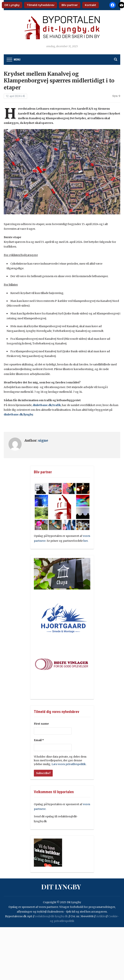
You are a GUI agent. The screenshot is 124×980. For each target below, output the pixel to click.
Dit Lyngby (12, 5)
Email (39, 740)
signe (43, 440)
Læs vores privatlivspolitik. (69, 764)
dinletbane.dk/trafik (47, 405)
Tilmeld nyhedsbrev (41, 5)
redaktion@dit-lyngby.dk (51, 916)
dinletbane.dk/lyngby (18, 414)
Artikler (101, 916)
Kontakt (91, 5)
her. (86, 541)
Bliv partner (70, 5)
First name (41, 724)
